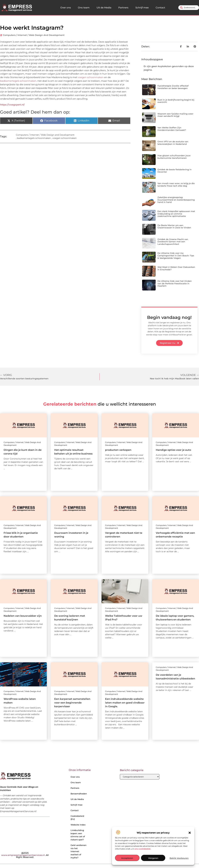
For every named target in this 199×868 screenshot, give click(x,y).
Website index (78, 825)
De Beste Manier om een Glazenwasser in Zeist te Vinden (174, 226)
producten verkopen (118, 450)
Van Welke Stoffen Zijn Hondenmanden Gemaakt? (172, 129)
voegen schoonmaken (91, 77)
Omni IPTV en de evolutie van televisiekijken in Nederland (173, 143)
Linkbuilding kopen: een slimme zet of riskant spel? (78, 835)
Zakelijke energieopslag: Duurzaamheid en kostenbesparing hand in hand (176, 200)
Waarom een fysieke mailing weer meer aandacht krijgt (175, 115)
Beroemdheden (79, 794)
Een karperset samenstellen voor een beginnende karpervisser (72, 703)
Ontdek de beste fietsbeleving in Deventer (175, 171)
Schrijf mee (142, 8)
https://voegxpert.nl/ (12, 105)
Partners (123, 8)
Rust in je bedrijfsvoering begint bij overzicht (176, 101)
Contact (160, 8)
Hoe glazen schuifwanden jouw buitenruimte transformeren (174, 157)
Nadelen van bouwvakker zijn (23, 616)
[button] (190, 833)
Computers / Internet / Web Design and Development (34, 35)
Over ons (66, 8)
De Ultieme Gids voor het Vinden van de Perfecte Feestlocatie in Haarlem (175, 283)
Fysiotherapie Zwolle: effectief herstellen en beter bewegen (173, 87)
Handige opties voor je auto (173, 450)
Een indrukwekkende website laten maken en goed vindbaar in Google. (125, 703)
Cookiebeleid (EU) (77, 818)
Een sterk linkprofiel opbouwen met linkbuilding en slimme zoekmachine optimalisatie (176, 214)
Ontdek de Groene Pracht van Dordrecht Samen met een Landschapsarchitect (173, 242)
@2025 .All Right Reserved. (25, 855)
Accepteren (127, 858)
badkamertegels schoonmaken (18, 81)
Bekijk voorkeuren (179, 858)
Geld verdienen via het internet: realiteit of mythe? (79, 851)
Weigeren (153, 858)
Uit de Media (104, 8)
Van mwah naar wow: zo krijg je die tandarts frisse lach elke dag (176, 185)
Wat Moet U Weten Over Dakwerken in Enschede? (176, 268)
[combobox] (189, 8)
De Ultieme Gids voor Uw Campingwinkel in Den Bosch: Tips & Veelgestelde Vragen (176, 255)
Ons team (84, 8)
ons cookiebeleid (142, 849)
